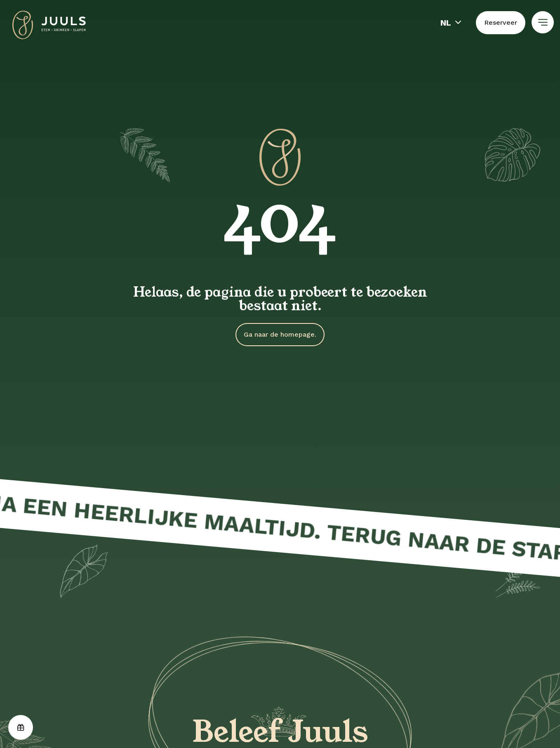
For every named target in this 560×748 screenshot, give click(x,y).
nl (446, 23)
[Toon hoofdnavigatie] (543, 22)
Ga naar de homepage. (280, 334)
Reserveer (501, 22)
